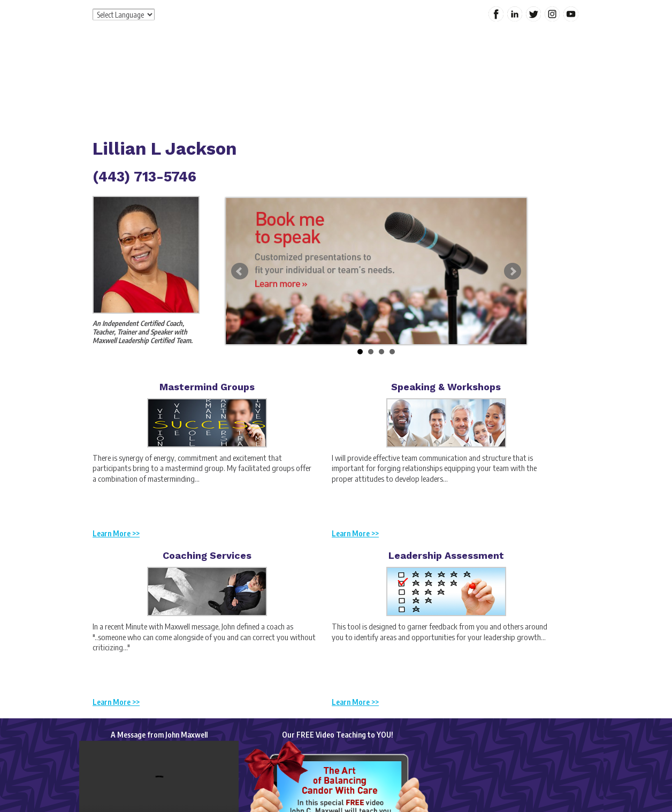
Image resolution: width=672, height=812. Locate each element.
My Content (477, 82)
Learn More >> (116, 533)
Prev (240, 271)
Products (361, 82)
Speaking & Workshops (446, 387)
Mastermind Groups (207, 387)
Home (230, 82)
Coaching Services (207, 555)
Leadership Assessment (446, 555)
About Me (273, 82)
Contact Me (246, 107)
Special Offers (417, 82)
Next (513, 271)
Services (318, 82)
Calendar (526, 82)
